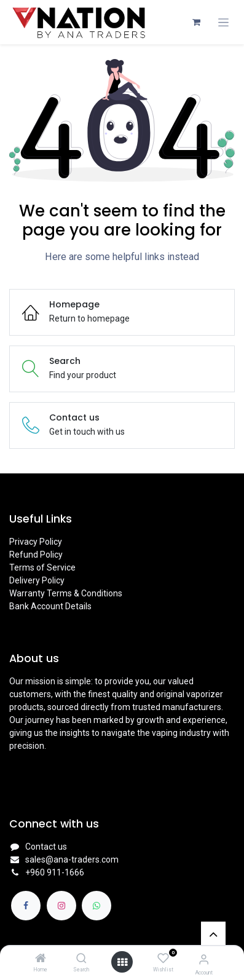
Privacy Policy (36, 542)
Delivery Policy (37, 580)
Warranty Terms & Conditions (66, 593)
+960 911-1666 (55, 872)
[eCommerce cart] (196, 22)
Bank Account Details (50, 606)
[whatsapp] (96, 906)
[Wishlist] (163, 958)
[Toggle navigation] (223, 22)
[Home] (41, 959)
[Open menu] (122, 962)
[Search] (81, 959)
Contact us (46, 847)
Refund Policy (36, 555)
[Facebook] (26, 906)
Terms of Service (42, 567)
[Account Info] (204, 959)
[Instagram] (61, 906)
